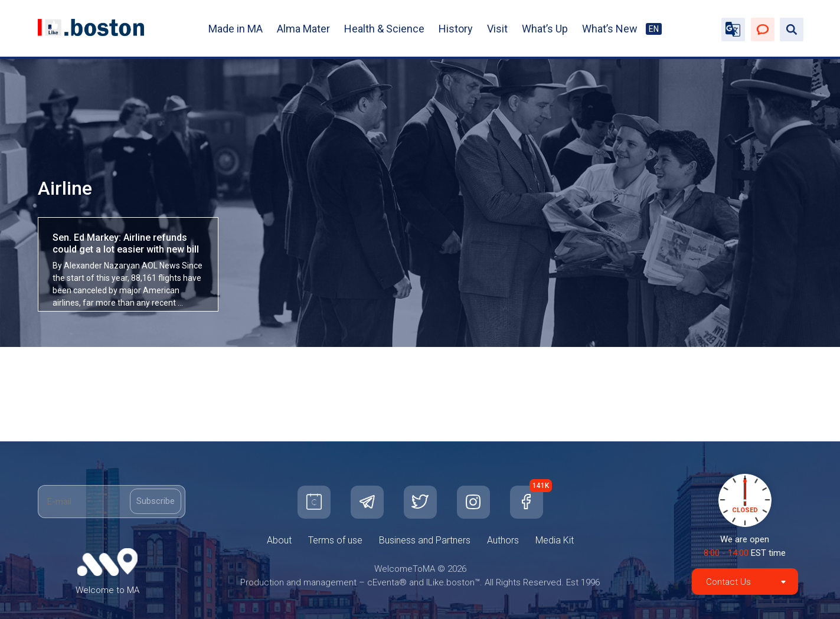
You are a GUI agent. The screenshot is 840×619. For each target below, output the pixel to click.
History (456, 29)
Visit (497, 29)
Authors (503, 540)
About (279, 540)
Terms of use (335, 540)
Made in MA (236, 29)
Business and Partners (425, 540)
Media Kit (555, 540)
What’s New (610, 29)
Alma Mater (303, 29)
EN (654, 29)
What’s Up (545, 29)
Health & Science (384, 29)
